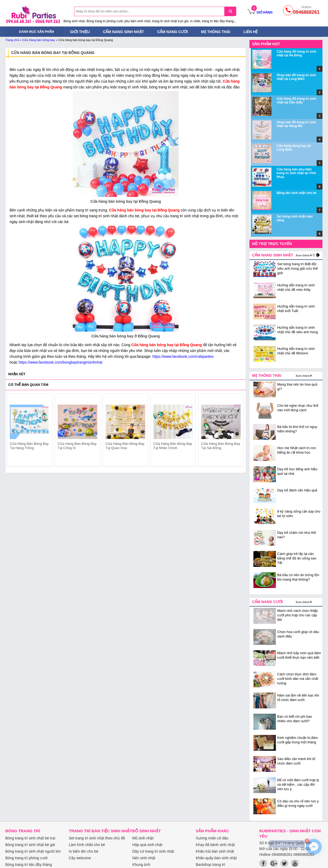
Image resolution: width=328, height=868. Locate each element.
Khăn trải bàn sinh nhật (215, 851)
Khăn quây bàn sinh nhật (216, 858)
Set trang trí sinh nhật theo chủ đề (97, 838)
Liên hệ (251, 32)
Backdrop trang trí (210, 865)
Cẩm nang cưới (172, 32)
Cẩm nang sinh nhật (123, 32)
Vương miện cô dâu (212, 838)
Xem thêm (302, 255)
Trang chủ (12, 40)
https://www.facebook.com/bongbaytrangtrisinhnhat (60, 362)
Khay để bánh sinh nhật (215, 845)
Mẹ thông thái (216, 32)
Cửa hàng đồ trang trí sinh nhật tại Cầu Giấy (297, 101)
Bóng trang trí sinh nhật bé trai (30, 838)
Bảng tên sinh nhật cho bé (297, 193)
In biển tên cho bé (84, 851)
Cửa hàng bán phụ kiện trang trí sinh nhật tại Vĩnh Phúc (296, 173)
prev (14, 431)
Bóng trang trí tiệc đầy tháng (29, 865)
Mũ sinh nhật (143, 838)
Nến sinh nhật (144, 858)
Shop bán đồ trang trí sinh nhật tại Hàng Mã (296, 124)
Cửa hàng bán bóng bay (38, 40)
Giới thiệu (80, 32)
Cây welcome (80, 858)
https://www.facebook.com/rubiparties (183, 356)
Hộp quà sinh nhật (147, 845)
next (237, 431)
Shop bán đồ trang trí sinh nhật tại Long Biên (296, 77)
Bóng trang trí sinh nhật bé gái (30, 845)
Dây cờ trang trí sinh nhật (153, 851)
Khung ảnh (141, 865)
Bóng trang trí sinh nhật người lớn (33, 851)
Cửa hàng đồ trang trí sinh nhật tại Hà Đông (297, 53)
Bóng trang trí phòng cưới (26, 858)
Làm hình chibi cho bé (87, 845)
